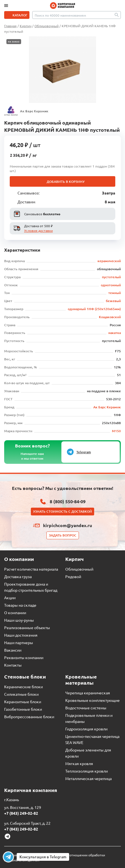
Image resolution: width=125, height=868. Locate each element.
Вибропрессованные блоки (29, 717)
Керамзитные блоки (23, 702)
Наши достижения (21, 635)
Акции (10, 598)
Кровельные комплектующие (92, 700)
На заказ (14, 42)
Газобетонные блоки (23, 709)
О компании (15, 613)
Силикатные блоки (21, 694)
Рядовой (73, 576)
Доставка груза (18, 576)
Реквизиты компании (24, 657)
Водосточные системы (86, 708)
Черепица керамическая (88, 693)
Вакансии (13, 650)
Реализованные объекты (27, 627)
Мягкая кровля (79, 763)
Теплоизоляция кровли (87, 771)
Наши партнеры (19, 642)
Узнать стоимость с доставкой (62, 511)
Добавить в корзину (66, 182)
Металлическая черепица (88, 778)
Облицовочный (79, 569)
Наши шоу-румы (19, 620)
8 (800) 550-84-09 (68, 501)
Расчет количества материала (31, 569)
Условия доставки (38, 231)
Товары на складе (20, 605)
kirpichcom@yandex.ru (67, 525)
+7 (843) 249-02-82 (21, 813)
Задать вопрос (63, 535)
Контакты (13, 665)
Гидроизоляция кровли (86, 729)
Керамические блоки (23, 687)
